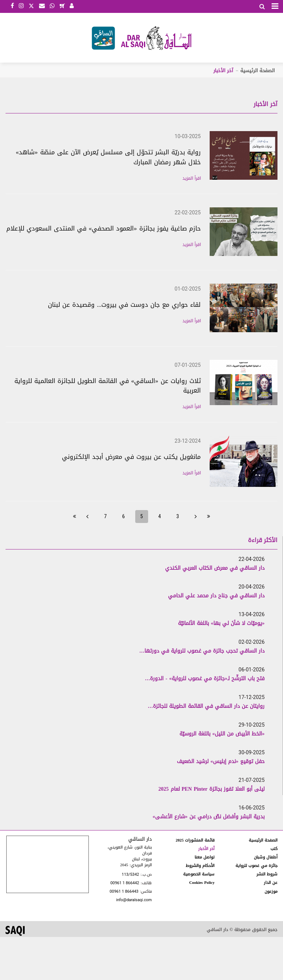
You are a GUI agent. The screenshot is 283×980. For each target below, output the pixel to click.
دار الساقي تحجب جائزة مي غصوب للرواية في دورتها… (202, 651)
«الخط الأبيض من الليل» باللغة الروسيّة (222, 734)
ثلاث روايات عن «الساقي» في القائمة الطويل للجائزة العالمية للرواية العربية (108, 386)
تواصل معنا (205, 857)
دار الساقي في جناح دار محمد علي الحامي (216, 596)
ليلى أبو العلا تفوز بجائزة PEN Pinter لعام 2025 (212, 789)
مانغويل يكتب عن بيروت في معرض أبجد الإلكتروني (131, 457)
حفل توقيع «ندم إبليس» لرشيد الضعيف (221, 761)
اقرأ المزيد (192, 178)
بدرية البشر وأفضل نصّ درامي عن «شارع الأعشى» (209, 817)
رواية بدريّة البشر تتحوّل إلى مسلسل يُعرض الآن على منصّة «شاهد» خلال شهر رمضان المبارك (108, 157)
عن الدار (271, 883)
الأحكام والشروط (200, 866)
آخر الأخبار (206, 849)
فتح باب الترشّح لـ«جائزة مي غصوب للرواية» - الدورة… (205, 679)
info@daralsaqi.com (134, 900)
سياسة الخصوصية (199, 874)
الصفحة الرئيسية (258, 71)
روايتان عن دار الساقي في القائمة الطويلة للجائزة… (206, 706)
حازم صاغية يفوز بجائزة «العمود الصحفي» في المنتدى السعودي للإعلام (104, 228)
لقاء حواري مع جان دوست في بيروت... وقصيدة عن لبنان (124, 305)
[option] (137, 568)
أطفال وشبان (266, 857)
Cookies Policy (202, 883)
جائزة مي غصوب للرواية (256, 866)
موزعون (271, 891)
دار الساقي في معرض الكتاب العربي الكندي (215, 568)
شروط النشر (267, 874)
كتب (274, 849)
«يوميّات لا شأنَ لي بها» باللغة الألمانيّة (221, 623)
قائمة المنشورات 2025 (195, 840)
